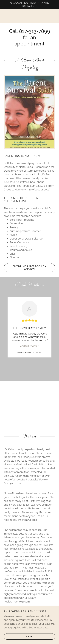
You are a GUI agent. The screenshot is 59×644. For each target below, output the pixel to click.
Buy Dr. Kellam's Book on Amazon (25, 268)
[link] (30, 346)
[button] (7, 16)
